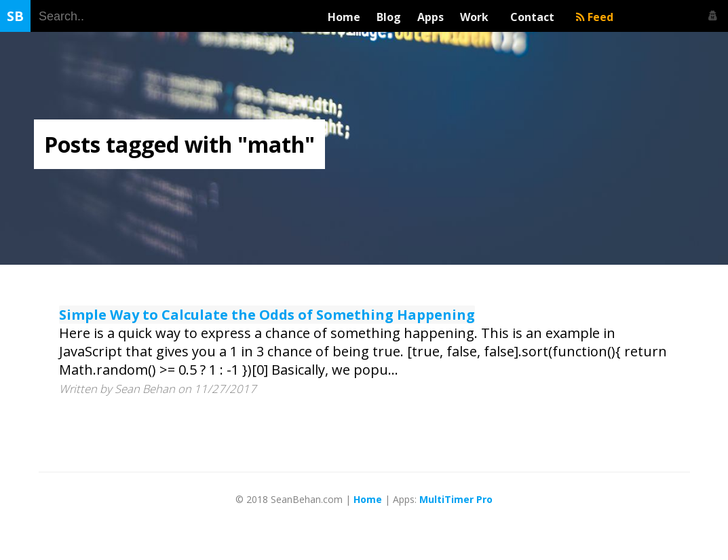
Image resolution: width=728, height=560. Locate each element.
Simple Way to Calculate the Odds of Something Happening (267, 315)
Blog (389, 17)
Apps (430, 17)
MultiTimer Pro (456, 499)
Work (477, 17)
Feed (595, 17)
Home (344, 17)
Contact (535, 17)
